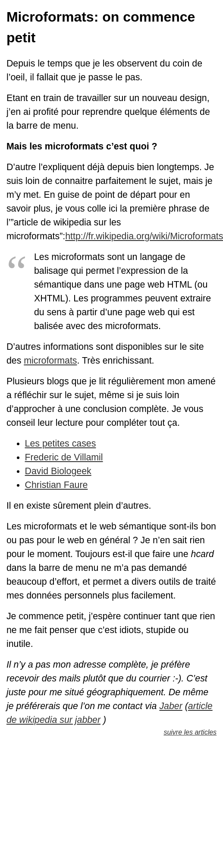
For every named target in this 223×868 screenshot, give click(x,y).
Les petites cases (61, 444)
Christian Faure (57, 485)
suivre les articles (190, 732)
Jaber (171, 706)
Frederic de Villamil (64, 457)
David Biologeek (58, 471)
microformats (50, 361)
